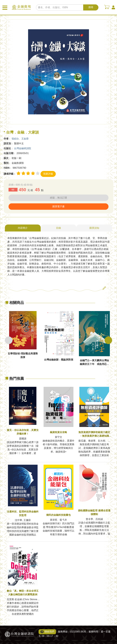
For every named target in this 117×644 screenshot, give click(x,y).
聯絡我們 (49, 632)
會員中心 (113, 7)
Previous (9, 340)
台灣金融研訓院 (23, 148)
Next (108, 340)
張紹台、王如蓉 (20, 139)
